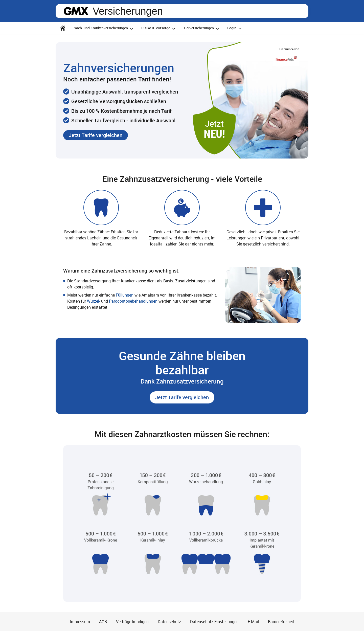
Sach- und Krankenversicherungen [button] (104, 28)
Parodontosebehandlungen (134, 301)
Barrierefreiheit (281, 622)
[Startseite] (63, 28)
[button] (96, 135)
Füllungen (125, 295)
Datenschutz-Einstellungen (214, 622)
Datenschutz (169, 622)
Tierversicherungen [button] (202, 28)
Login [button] (235, 28)
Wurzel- (94, 301)
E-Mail (253, 622)
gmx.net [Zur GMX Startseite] (76, 11)
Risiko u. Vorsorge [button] (159, 28)
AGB (103, 622)
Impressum (80, 622)
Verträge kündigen (132, 622)
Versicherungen (128, 11)
